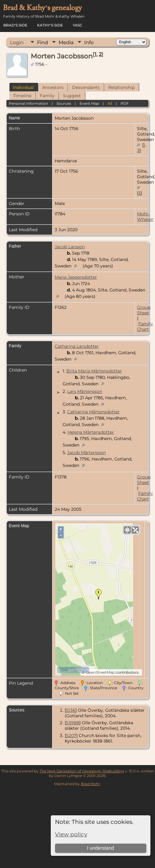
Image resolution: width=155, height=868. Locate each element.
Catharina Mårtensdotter (93, 412)
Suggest (72, 96)
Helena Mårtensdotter (91, 432)
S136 (71, 710)
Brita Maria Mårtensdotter (94, 371)
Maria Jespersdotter (76, 277)
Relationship (121, 87)
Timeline (22, 96)
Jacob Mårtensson (86, 453)
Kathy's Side (50, 25)
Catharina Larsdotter (77, 346)
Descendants (86, 87)
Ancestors (53, 87)
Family (47, 96)
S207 (71, 736)
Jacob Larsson (70, 247)
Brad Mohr (90, 784)
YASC (77, 25)
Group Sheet (144, 310)
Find (43, 42)
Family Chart (145, 326)
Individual (23, 87)
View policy (71, 834)
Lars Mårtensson (85, 391)
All (110, 103)
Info (89, 42)
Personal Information (28, 103)
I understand (100, 848)
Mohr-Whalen (145, 217)
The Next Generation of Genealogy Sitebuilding (82, 771)
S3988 (73, 723)
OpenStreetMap (100, 672)
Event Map (89, 103)
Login (17, 42)
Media (66, 42)
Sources (64, 103)
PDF (125, 103)
